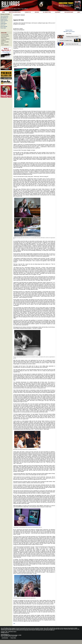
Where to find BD (5, 42)
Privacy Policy (13, 638)
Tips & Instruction (4, 16)
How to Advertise (5, 45)
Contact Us (28, 12)
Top (14, 623)
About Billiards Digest (15, 12)
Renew (3, 43)
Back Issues (4, 37)
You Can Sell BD (5, 35)
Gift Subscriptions (5, 36)
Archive (37, 12)
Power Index (3, 28)
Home (3, 12)
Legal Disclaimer (5, 638)
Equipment (58, 12)
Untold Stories (4, 23)
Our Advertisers (69, 12)
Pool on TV (3, 25)
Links (79, 12)
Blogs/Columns (4, 19)
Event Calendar (4, 26)
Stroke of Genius (4, 21)
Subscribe (4, 33)
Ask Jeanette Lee (4, 18)
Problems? (4, 40)
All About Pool (47, 12)
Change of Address (5, 39)
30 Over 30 (3, 22)
